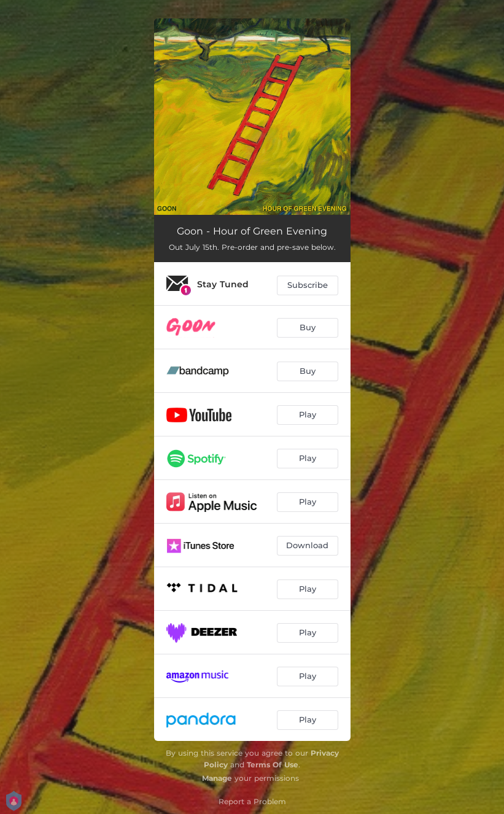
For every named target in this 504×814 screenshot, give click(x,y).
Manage (217, 778)
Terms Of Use (273, 765)
